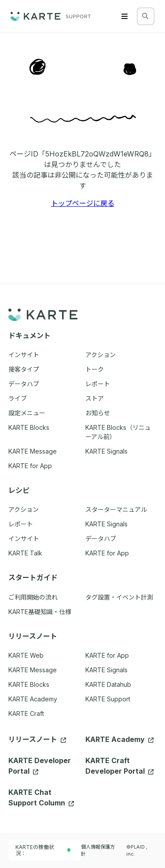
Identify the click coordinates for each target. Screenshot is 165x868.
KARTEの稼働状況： (43, 850)
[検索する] (145, 16)
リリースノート (37, 739)
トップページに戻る (83, 203)
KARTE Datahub (108, 684)
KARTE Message (33, 670)
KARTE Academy (33, 699)
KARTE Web (26, 655)
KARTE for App (107, 655)
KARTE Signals (106, 670)
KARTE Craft (26, 713)
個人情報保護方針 (98, 850)
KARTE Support (108, 699)
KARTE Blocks (29, 684)
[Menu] (125, 16)
